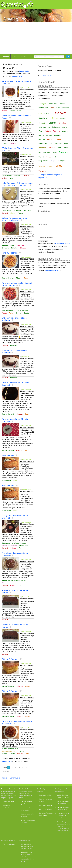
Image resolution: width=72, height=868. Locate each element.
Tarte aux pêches (9, 253)
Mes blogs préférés (19, 57)
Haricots (65, 131)
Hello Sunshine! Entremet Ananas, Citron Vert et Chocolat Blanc (17, 184)
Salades (63, 152)
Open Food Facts (27, 852)
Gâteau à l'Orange (8, 686)
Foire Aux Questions (45, 805)
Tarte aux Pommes (8, 751)
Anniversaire (24, 546)
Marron (50, 139)
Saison (12, 111)
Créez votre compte (63, 244)
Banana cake (6, 480)
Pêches (19, 278)
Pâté (51, 144)
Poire (66, 144)
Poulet (59, 148)
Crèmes (19, 313)
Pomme (20, 754)
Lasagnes (58, 135)
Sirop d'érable (43, 161)
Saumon (49, 157)
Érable (64, 127)
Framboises (21, 245)
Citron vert (18, 211)
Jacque (41, 135)
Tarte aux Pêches (8, 278)
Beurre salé (21, 751)
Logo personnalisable (46, 809)
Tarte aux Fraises (8, 310)
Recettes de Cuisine (7, 789)
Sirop (57, 157)
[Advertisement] (36, 38)
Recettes (5, 57)
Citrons (13, 213)
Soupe (53, 161)
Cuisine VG (61, 813)
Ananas (20, 213)
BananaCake (24, 71)
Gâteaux (5, 111)
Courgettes (42, 123)
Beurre (12, 754)
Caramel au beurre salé (10, 749)
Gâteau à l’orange (10, 659)
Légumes (42, 139)
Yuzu (11, 178)
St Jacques (61, 161)
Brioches (13, 143)
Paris (19, 111)
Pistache (14, 248)
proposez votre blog (52, 270)
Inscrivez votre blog (45, 795)
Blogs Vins (60, 807)
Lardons (49, 135)
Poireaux (42, 148)
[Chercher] (68, 57)
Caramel (5, 754)
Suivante (6, 771)
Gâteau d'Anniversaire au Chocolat (14, 543)
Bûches (4, 178)
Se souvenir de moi (46, 237)
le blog (23, 820)
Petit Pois (58, 144)
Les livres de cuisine (63, 801)
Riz (40, 153)
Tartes (26, 278)
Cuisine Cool (61, 822)
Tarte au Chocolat (8, 414)
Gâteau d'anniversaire (9, 546)
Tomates (43, 171)
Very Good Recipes (9, 844)
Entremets (28, 211)
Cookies (63, 118)
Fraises (4, 313)
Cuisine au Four (44, 127)
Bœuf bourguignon (63, 108)
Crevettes (62, 123)
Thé (20, 548)
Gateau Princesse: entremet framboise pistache (14, 219)
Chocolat (26, 176)
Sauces (41, 157)
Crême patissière (22, 310)
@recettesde (31, 820)
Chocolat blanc (7, 176)
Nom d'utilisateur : (44, 211)
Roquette (46, 153)
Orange (28, 686)
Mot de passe (42, 224)
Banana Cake (8, 455)
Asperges (42, 104)
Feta (40, 131)
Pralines (4, 143)
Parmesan (43, 144)
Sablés (26, 313)
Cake (15, 480)
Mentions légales (9, 802)
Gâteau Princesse (8, 245)
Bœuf (52, 108)
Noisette (17, 176)
